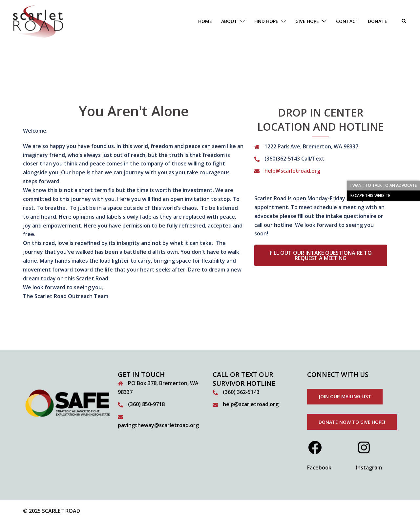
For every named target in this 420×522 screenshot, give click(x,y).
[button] (404, 21)
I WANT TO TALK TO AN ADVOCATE (384, 185)
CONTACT (347, 21)
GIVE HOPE (307, 21)
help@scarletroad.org (292, 171)
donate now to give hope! (352, 422)
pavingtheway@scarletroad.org (158, 425)
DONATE (378, 21)
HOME (205, 21)
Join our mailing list (345, 396)
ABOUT (229, 21)
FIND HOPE (266, 21)
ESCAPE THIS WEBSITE (370, 196)
